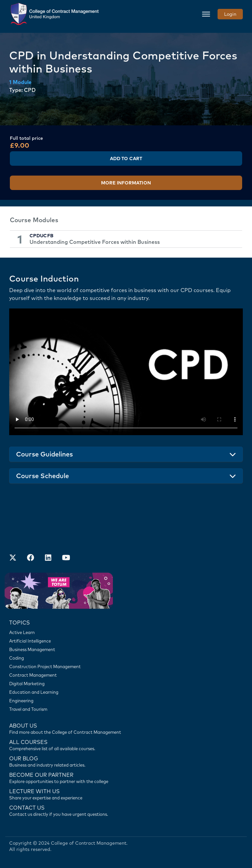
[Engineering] (126, 701)
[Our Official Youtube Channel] (66, 558)
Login (230, 14)
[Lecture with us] (126, 794)
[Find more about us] (126, 728)
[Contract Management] (126, 675)
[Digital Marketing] (126, 684)
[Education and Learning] (126, 692)
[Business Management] (126, 649)
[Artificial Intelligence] (126, 641)
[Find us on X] (13, 558)
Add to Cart (126, 159)
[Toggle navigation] (206, 14)
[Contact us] (126, 761)
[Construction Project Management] (126, 667)
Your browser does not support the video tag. (126, 372)
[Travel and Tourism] (126, 709)
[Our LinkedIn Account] (48, 558)
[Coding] (126, 658)
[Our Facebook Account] (31, 558)
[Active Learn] (126, 632)
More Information (126, 183)
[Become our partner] (126, 777)
